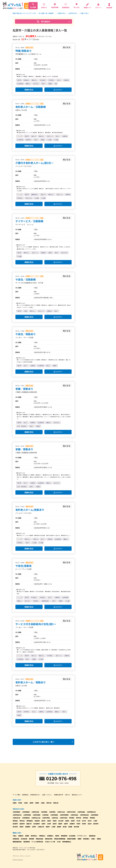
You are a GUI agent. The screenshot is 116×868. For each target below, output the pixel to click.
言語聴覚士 (50, 836)
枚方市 (84, 821)
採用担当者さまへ (35, 795)
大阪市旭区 (45, 815)
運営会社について (77, 795)
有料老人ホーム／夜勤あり (31, 682)
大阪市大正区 (61, 812)
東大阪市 (15, 827)
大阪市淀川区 (16, 818)
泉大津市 (61, 821)
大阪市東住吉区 (84, 815)
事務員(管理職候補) (60, 839)
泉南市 (21, 827)
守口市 (78, 821)
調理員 (99, 839)
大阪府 (26, 803)
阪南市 (48, 827)
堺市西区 (92, 818)
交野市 (34, 827)
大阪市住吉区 (74, 815)
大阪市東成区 (27, 815)
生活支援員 (72, 836)
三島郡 (53, 827)
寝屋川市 (29, 824)
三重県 (43, 803)
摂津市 (84, 824)
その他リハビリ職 (50, 842)
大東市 (49, 824)
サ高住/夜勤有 (24, 566)
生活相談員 (24, 839)
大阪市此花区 (35, 812)
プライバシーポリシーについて (22, 856)
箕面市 (60, 824)
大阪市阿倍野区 (64, 815)
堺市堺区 (72, 818)
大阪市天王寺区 (71, 812)
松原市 (43, 824)
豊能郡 (59, 827)
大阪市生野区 (37, 815)
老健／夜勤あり (24, 389)
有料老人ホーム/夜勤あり (30, 510)
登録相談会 (25, 795)
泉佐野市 (15, 824)
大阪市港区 (52, 812)
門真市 (78, 824)
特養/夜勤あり (24, 51)
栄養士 (93, 839)
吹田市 (55, 821)
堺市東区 (86, 818)
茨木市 (90, 821)
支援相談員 (16, 839)
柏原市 (66, 824)
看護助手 (21, 836)
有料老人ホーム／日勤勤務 (31, 107)
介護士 (15, 836)
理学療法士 (34, 836)
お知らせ (67, 795)
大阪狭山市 (41, 827)
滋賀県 (31, 803)
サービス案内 (16, 795)
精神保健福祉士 (67, 842)
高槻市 (67, 821)
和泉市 (55, 824)
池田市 (49, 821)
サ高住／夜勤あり (26, 334)
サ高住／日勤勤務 (26, 279)
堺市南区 (15, 821)
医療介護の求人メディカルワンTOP (24, 13)
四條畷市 (28, 827)
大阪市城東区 (54, 815)
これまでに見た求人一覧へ (43, 742)
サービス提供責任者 (37, 842)
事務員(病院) (49, 839)
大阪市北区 (55, 818)
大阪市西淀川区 (91, 812)
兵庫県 (15, 803)
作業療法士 (42, 836)
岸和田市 (37, 821)
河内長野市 (37, 824)
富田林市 (22, 824)
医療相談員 (92, 836)
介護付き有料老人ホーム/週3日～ (34, 163)
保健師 (79, 839)
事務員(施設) (40, 839)
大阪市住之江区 (36, 818)
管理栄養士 (86, 839)
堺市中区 (79, 818)
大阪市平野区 (46, 818)
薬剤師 (57, 836)
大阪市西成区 (94, 815)
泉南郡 (70, 827)
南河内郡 (76, 827)
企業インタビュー (47, 795)
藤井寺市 (96, 824)
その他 (59, 842)
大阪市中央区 (64, 818)
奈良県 (20, 803)
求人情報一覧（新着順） (47, 13)
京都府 (37, 803)
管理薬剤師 (64, 836)
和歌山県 (56, 803)
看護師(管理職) (71, 839)
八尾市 (95, 821)
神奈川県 (49, 803)
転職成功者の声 (59, 795)
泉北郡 (65, 827)
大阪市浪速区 (81, 812)
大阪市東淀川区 (17, 815)
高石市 (90, 824)
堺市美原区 (30, 821)
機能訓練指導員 (17, 842)
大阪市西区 (44, 812)
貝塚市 (73, 821)
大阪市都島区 (16, 812)
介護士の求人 (84, 13)
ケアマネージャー (82, 836)
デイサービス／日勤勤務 (29, 221)
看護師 (27, 836)
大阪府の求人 (62, 13)
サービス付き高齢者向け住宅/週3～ (36, 624)
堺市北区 (22, 821)
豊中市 (43, 821)
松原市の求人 (73, 13)
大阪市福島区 (26, 812)
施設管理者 (27, 842)
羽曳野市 (72, 824)
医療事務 (32, 839)
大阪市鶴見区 (26, 818)
